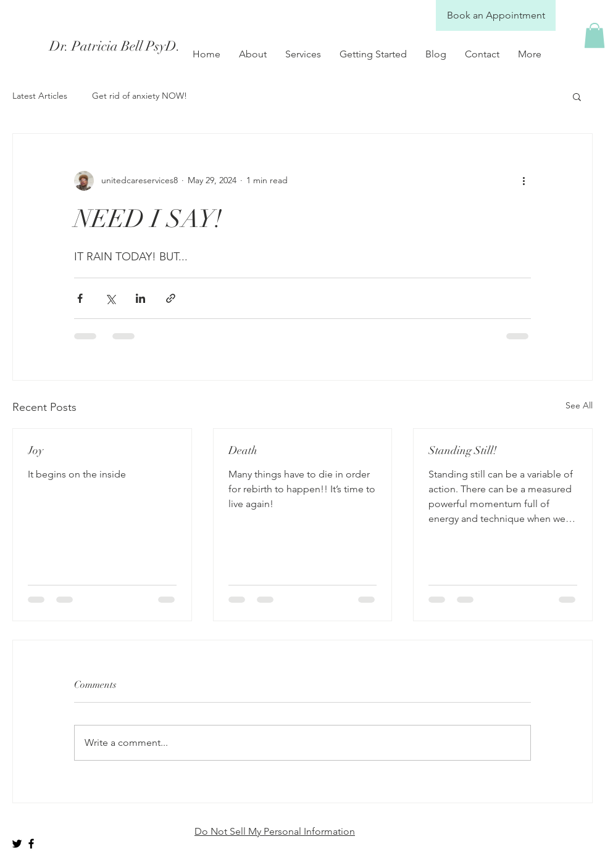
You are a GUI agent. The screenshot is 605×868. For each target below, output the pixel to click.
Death (243, 450)
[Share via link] (171, 298)
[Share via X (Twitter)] (110, 298)
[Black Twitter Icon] (17, 844)
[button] (595, 35)
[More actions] (524, 181)
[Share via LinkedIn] (140, 298)
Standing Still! (463, 450)
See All (579, 405)
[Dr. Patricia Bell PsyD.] (159, 46)
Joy (35, 450)
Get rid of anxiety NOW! (140, 96)
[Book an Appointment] (496, 15)
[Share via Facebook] (80, 298)
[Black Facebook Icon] (31, 844)
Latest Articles (40, 96)
